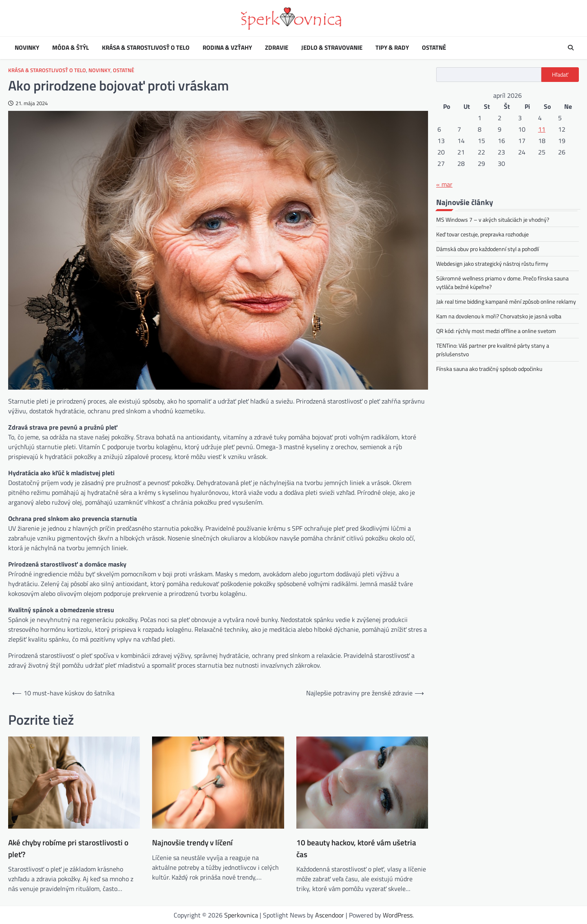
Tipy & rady (392, 48)
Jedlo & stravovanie (332, 48)
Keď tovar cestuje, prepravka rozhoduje (482, 234)
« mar (444, 184)
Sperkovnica (241, 915)
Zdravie (277, 48)
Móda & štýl (71, 48)
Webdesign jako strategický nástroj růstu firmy (492, 264)
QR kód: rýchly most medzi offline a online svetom (496, 331)
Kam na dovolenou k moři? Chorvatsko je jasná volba (499, 316)
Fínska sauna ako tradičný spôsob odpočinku (489, 369)
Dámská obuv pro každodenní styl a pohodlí (488, 249)
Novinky (27, 48)
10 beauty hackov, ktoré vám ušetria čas (356, 848)
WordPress (398, 915)
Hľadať (560, 75)
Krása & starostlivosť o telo (146, 48)
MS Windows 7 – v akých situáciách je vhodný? (493, 219)
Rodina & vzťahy (227, 48)
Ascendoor (330, 915)
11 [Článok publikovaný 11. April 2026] (542, 129)
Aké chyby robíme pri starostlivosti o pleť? (68, 848)
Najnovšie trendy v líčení (192, 842)
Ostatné (434, 48)
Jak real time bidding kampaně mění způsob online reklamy (506, 301)
